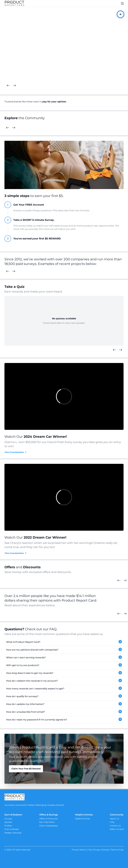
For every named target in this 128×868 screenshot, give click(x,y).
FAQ (112, 822)
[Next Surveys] (14, 271)
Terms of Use (117, 850)
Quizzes (8, 822)
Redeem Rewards (13, 833)
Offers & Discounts (48, 819)
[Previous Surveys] (8, 271)
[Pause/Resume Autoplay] (120, 14)
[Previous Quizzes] (114, 350)
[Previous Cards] (8, 86)
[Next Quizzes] (120, 350)
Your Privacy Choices (98, 850)
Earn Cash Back (47, 822)
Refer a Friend (117, 829)
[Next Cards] (14, 86)
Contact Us (115, 826)
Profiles (8, 826)
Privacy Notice (79, 850)
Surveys (8, 819)
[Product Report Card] (14, 3)
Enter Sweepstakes (49, 826)
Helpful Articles (82, 819)
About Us (114, 819)
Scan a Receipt (12, 829)
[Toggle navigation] (122, 3)
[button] (64, 642)
